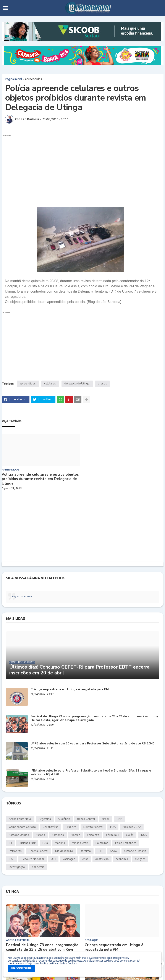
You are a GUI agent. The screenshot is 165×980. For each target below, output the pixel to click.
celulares (50, 384)
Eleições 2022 (132, 827)
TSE (12, 859)
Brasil (106, 819)
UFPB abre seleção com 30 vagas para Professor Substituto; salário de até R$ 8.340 (92, 744)
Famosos (58, 835)
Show (114, 851)
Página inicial (14, 79)
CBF (119, 819)
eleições (140, 859)
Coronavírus (51, 827)
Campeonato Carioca (22, 827)
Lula (45, 843)
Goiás (130, 835)
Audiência (64, 819)
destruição (102, 859)
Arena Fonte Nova (20, 819)
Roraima (85, 851)
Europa (40, 835)
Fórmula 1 (113, 835)
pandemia (38, 867)
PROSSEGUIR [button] (21, 968)
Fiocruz (75, 835)
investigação (17, 867)
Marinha (60, 843)
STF (100, 851)
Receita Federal (38, 851)
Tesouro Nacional (33, 859)
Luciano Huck (27, 843)
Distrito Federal (93, 827)
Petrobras (15, 851)
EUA (113, 827)
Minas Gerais (80, 843)
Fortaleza (93, 835)
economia (122, 859)
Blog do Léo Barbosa (22, 597)
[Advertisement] (83, 169)
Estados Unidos (19, 835)
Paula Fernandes (126, 843)
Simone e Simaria (135, 851)
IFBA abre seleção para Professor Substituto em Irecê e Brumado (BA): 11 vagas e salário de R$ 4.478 (91, 773)
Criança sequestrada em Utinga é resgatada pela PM (70, 689)
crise (85, 859)
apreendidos (34, 79)
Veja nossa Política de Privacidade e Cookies (52, 963)
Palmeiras (102, 843)
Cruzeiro (71, 827)
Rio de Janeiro (64, 851)
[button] (6, 8)
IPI (10, 843)
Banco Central (86, 819)
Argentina (45, 819)
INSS (144, 835)
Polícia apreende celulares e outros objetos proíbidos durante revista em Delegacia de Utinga (40, 479)
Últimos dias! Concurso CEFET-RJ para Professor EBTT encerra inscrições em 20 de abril (79, 670)
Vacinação (69, 859)
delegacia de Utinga (77, 384)
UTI (53, 859)
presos (102, 384)
